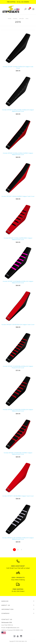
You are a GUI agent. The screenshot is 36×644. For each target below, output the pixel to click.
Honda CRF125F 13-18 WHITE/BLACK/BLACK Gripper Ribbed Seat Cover (18, 538)
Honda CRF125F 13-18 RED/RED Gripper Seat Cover (18, 496)
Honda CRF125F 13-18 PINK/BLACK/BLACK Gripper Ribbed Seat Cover (18, 282)
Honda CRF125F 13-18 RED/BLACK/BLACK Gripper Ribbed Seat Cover (18, 410)
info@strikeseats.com (12, 628)
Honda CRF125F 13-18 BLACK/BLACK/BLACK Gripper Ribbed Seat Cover (18, 111)
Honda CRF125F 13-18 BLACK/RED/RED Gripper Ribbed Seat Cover (18, 239)
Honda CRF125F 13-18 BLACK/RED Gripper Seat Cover (18, 196)
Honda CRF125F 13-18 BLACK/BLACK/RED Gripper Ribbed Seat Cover (18, 154)
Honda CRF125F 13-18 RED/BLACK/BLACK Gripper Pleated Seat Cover (18, 367)
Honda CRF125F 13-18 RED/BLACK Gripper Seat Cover (18, 325)
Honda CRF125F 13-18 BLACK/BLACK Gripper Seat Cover (18, 67)
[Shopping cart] (29, 9)
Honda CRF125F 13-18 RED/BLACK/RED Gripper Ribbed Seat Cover (18, 453)
